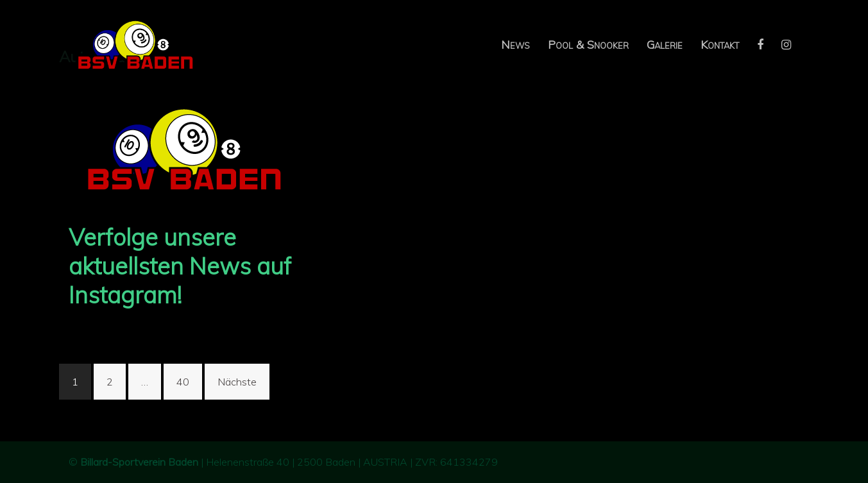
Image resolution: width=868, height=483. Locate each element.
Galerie (665, 45)
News (515, 45)
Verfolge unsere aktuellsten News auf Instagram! (180, 266)
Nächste (237, 382)
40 (183, 382)
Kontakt (720, 45)
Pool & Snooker (588, 45)
